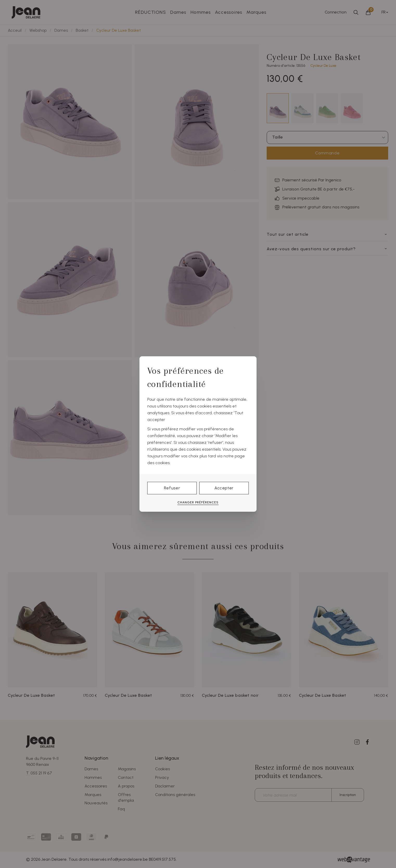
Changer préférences (198, 502)
